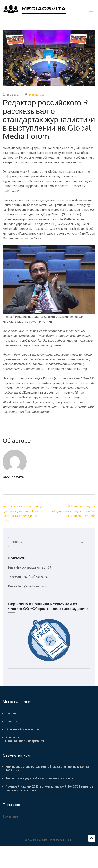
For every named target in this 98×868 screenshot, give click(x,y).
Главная (11, 713)
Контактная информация (26, 741)
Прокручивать (92, 838)
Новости (11, 721)
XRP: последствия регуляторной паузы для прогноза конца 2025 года (47, 768)
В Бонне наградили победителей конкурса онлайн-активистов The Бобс (73, 511)
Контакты (13, 737)
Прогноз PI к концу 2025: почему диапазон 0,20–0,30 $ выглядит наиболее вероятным (50, 788)
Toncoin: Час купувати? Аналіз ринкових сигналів (39, 778)
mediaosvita (37, 95)
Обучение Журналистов (22, 729)
